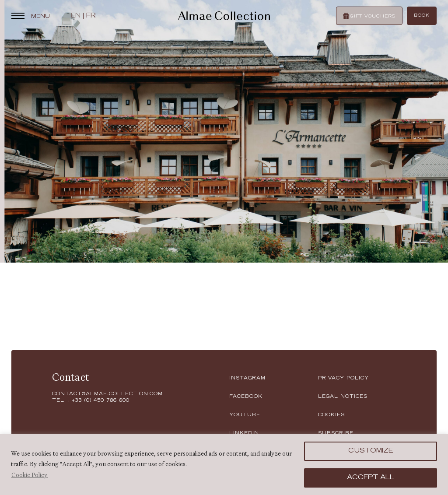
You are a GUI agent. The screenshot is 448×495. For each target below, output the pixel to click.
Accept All (371, 478)
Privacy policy (343, 379)
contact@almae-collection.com (107, 394)
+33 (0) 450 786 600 (101, 401)
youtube (245, 415)
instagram (247, 379)
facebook (246, 397)
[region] (224, 464)
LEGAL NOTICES (343, 397)
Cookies (331, 415)
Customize (371, 451)
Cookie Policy (30, 475)
